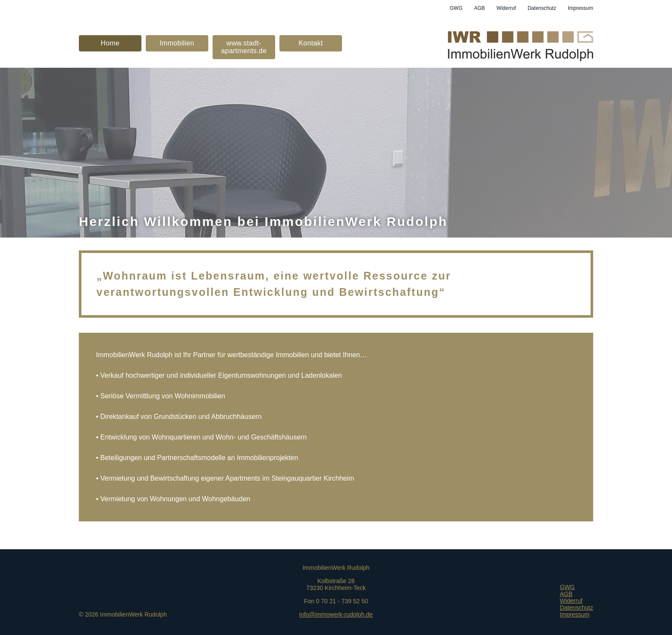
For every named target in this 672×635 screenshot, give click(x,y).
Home (110, 43)
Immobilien (177, 43)
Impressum (580, 8)
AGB (479, 8)
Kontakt (311, 43)
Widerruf (506, 8)
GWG (456, 8)
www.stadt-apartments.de (244, 47)
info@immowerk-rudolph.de (336, 614)
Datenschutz (542, 8)
